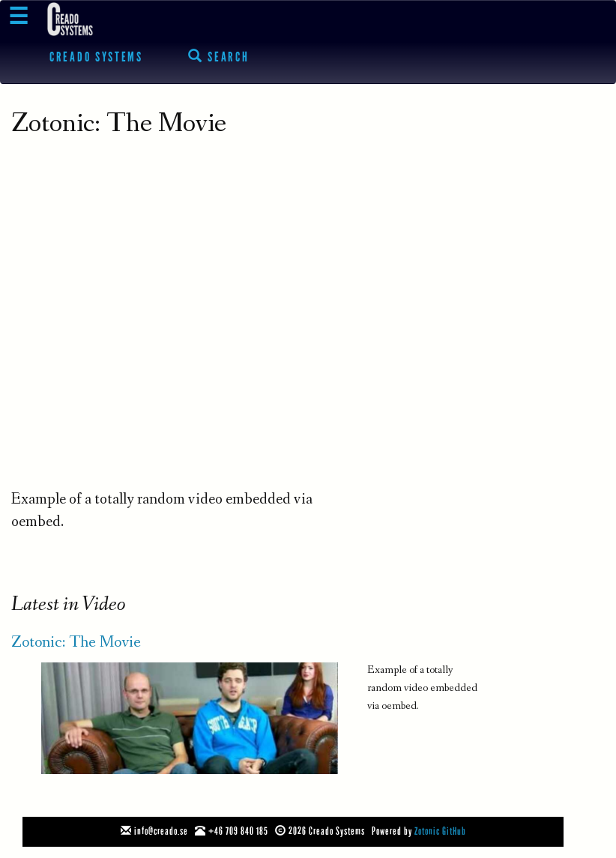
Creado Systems (96, 57)
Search (219, 57)
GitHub (454, 831)
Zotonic (427, 831)
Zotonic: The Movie (76, 643)
